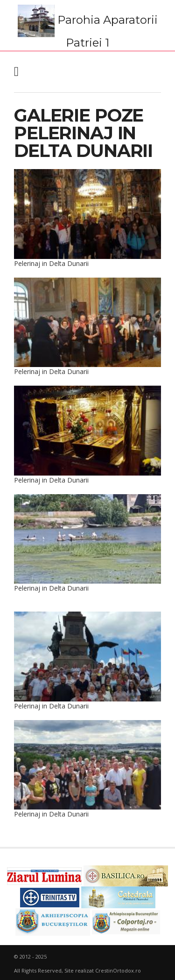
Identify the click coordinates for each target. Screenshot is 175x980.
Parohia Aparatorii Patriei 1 (88, 27)
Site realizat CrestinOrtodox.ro (103, 970)
